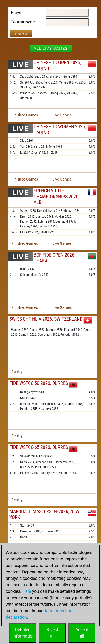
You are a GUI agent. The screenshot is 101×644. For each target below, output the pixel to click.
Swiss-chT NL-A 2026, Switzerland (46, 319)
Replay (17, 372)
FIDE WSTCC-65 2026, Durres (39, 447)
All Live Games (51, 48)
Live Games (62, 115)
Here (27, 591)
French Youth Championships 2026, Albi (57, 196)
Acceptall (82, 633)
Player (17, 13)
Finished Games (25, 115)
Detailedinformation (24, 633)
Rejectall (52, 633)
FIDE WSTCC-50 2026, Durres (39, 383)
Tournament (22, 22)
